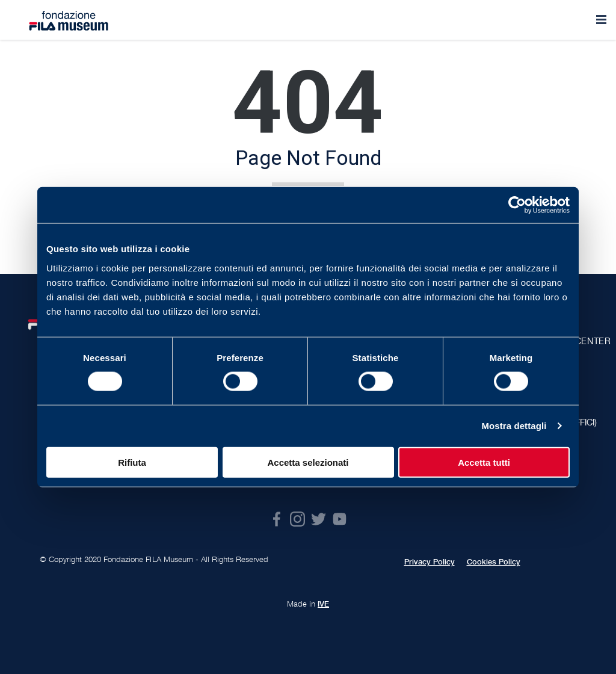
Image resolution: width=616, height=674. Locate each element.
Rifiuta (132, 462)
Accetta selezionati (308, 462)
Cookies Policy (494, 562)
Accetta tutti (484, 462)
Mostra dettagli (514, 426)
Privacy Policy (430, 562)
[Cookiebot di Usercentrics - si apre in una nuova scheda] (517, 205)
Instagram (297, 519)
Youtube (340, 519)
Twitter (319, 519)
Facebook (276, 519)
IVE (323, 604)
